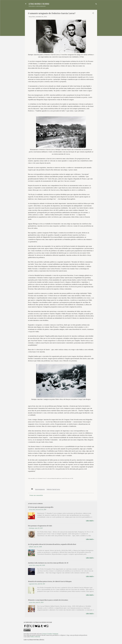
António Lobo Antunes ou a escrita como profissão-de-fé (48, 563)
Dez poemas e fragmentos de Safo (40, 526)
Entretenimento (40, 490)
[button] (93, 13)
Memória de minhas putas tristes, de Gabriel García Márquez (50, 581)
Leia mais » (90, 521)
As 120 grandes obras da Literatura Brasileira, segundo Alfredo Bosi (52, 544)
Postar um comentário (36, 495)
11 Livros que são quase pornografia (41, 507)
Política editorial (35, 637)
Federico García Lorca (53, 490)
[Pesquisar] (96, 4)
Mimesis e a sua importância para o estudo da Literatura (48, 600)
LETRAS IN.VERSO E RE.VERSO (39, 4)
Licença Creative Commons (50, 634)
